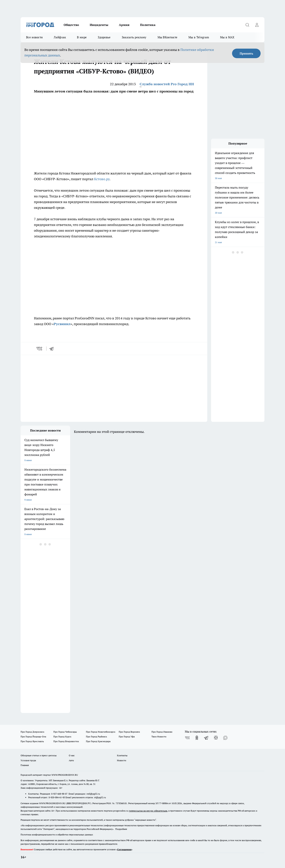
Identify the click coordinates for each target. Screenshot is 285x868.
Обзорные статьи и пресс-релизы (39, 755)
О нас (72, 755)
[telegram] (53, 349)
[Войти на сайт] (257, 25)
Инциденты (99, 25)
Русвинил (62, 324)
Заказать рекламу (134, 37)
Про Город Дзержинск (32, 732)
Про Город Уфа (127, 737)
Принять (246, 53)
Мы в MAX (227, 37)
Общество (71, 25)
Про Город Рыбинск (96, 737)
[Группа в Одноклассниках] (197, 738)
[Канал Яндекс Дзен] (216, 738)
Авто (71, 760)
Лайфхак (60, 37)
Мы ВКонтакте (168, 37)
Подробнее (121, 829)
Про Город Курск (62, 737)
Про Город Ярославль (32, 741)
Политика (148, 25)
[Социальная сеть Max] (225, 738)
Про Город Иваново (162, 732)
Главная (25, 765)
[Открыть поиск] (247, 25)
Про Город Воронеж (129, 732)
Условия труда (28, 760)
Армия (124, 25)
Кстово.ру (102, 179)
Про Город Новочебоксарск (101, 732)
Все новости (34, 37)
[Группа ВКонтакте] (187, 738)
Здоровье (104, 37)
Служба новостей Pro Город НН (167, 84)
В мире (82, 37)
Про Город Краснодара (98, 741)
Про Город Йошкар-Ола (33, 737)
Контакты (122, 755)
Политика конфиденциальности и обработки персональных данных (57, 835)
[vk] (40, 349)
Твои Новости (159, 737)
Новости (122, 760)
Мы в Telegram (199, 37)
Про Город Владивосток (66, 741)
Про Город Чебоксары (65, 732)
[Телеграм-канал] (206, 738)
